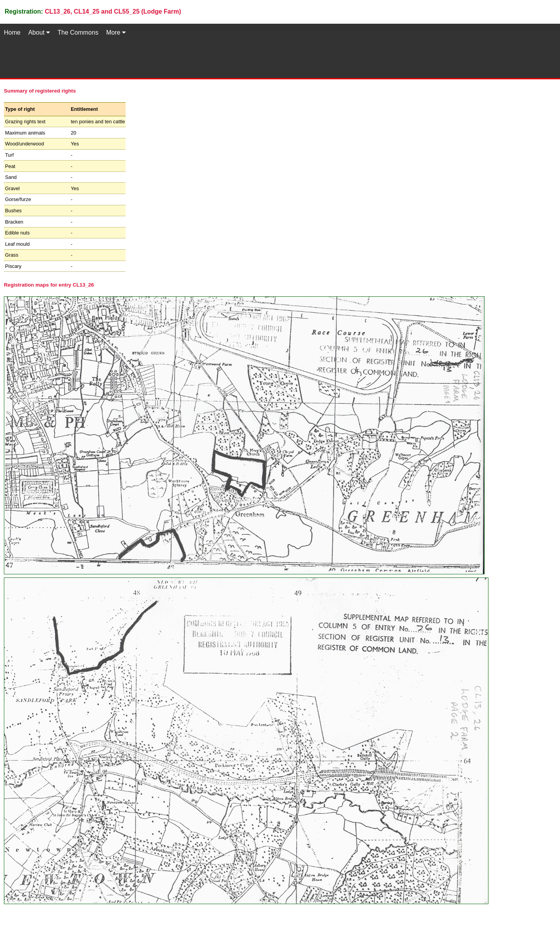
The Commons (78, 32)
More (116, 32)
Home (12, 32)
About (39, 32)
